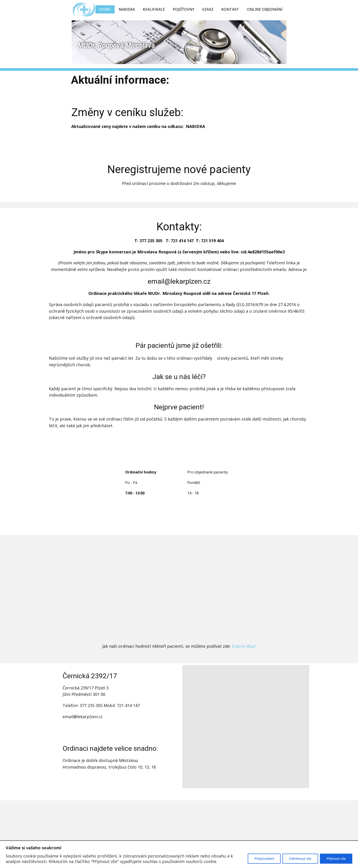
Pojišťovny (183, 9)
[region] (179, 854)
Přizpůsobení (264, 859)
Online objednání (265, 9)
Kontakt (230, 9)
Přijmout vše (336, 859)
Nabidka (127, 9)
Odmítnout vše (300, 859)
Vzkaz (208, 9)
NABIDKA (195, 126)
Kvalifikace (154, 9)
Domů (105, 9)
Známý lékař (244, 646)
